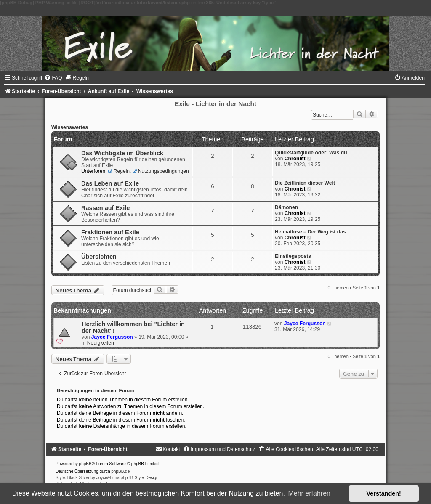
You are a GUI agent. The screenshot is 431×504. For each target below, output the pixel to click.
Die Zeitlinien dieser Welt (305, 183)
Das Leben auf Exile (110, 183)
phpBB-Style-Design (140, 478)
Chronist (295, 159)
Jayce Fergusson (112, 337)
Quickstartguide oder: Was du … (314, 153)
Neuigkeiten (101, 343)
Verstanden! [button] (384, 493)
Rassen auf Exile (105, 208)
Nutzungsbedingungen (161, 171)
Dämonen (286, 207)
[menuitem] (53, 78)
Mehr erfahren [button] (309, 493)
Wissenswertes (70, 127)
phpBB (85, 464)
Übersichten (99, 257)
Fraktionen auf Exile (110, 232)
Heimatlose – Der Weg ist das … (314, 232)
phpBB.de (120, 471)
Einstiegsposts (293, 256)
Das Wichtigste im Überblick (122, 153)
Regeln (119, 171)
